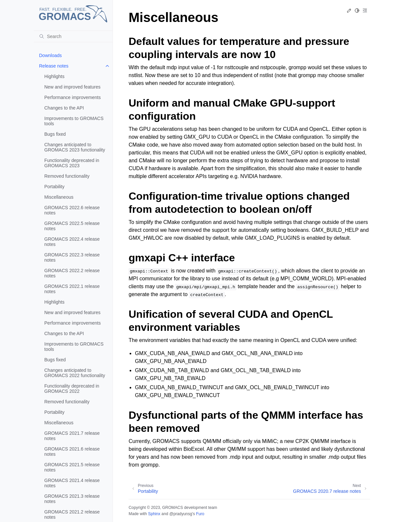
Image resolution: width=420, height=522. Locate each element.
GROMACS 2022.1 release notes (72, 289)
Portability (54, 187)
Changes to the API (64, 108)
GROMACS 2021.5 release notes (72, 467)
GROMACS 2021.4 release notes (72, 483)
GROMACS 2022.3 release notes (72, 257)
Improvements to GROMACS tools (74, 121)
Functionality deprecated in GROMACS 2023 (72, 163)
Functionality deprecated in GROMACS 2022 (72, 389)
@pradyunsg (181, 514)
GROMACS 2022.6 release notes (72, 210)
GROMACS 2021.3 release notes (72, 499)
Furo (200, 514)
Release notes (54, 66)
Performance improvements (73, 97)
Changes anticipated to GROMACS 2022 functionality (75, 373)
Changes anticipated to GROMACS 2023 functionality (75, 147)
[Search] (73, 36)
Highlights (54, 76)
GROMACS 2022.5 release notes (72, 226)
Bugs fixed (55, 134)
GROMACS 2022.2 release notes (72, 273)
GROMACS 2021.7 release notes (72, 436)
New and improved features (72, 87)
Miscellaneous (59, 197)
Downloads (50, 55)
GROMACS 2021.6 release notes (72, 452)
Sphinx (154, 514)
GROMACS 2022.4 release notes (72, 242)
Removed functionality (67, 176)
